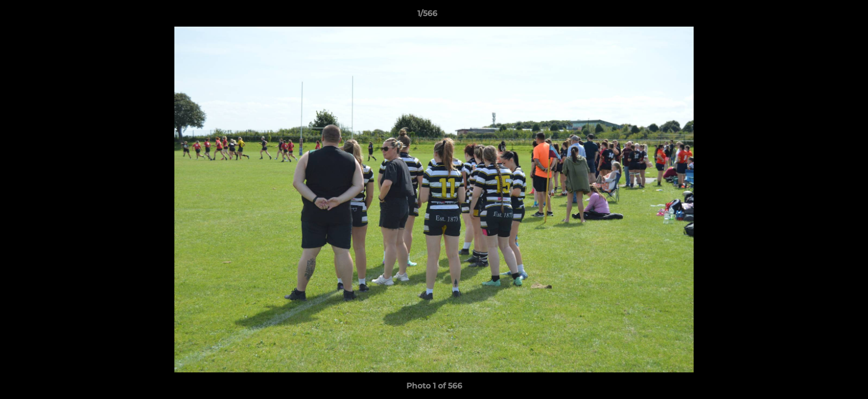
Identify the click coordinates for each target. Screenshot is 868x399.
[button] (821, 16)
